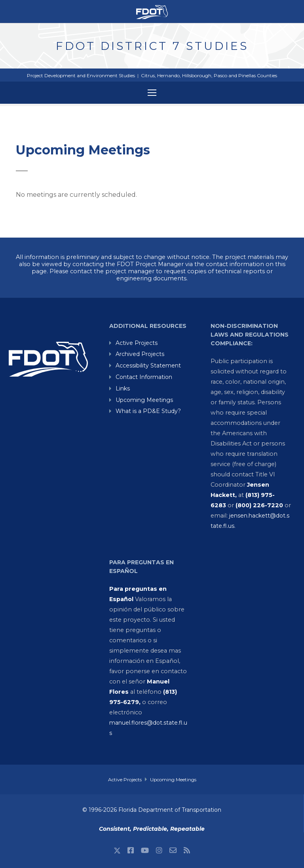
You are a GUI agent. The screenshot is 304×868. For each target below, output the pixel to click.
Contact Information (144, 377)
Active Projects (137, 343)
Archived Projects (140, 354)
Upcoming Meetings (144, 400)
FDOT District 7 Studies (152, 46)
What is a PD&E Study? (148, 411)
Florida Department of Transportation (170, 810)
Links (123, 388)
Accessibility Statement (148, 365)
